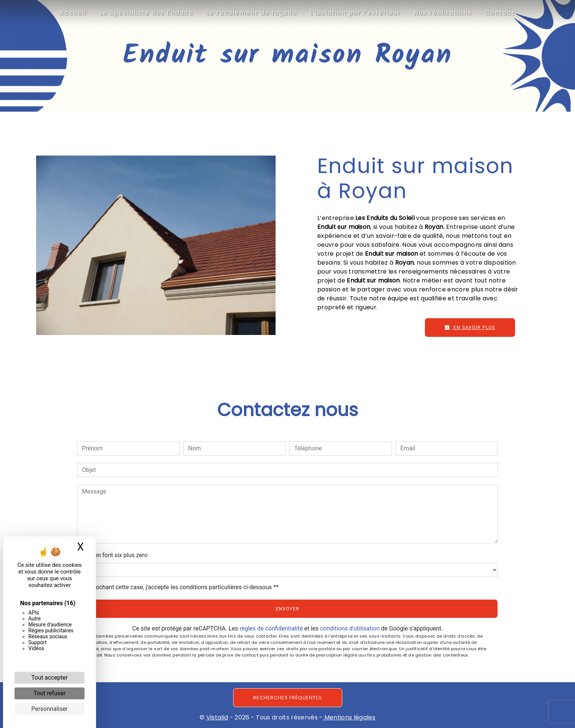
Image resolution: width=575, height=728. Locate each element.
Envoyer (287, 609)
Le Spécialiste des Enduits (146, 13)
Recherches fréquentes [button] (288, 698)
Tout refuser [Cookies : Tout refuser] (50, 693)
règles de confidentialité (271, 628)
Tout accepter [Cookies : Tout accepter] (50, 678)
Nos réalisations (443, 13)
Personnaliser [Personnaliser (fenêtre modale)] (50, 709)
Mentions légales (349, 717)
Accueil (73, 13)
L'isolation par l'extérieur (355, 13)
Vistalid (217, 717)
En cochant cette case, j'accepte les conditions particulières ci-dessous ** (182, 587)
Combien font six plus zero (112, 555)
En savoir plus (470, 327)
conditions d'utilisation (350, 628)
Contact (500, 13)
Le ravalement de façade (252, 13)
